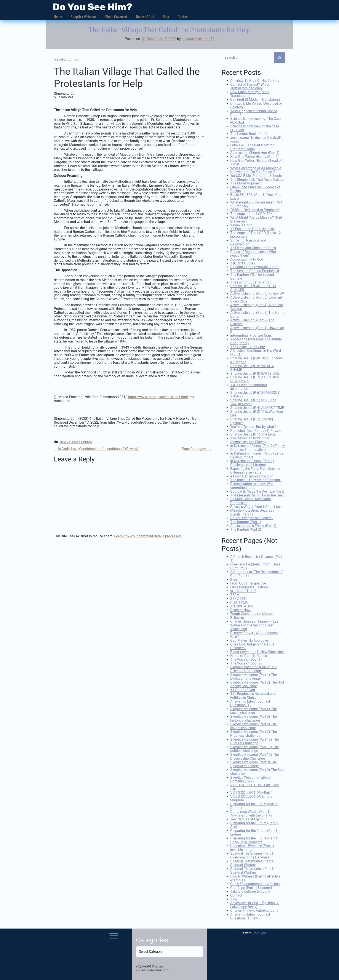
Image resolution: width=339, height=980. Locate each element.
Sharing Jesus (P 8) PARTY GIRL (255, 373)
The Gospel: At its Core (248, 346)
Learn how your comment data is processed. (148, 536)
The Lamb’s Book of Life (249, 133)
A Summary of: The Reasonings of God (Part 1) (257, 573)
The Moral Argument (246, 183)
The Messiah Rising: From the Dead (257, 495)
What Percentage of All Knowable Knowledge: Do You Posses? (256, 169)
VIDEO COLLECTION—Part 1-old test (254, 786)
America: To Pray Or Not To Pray (255, 80)
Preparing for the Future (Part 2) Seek (254, 824)
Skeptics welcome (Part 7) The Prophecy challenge (253, 733)
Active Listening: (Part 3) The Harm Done (257, 314)
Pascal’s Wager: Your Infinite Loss (256, 506)
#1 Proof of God (243, 689)
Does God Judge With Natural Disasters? (253, 646)
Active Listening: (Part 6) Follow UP (257, 293)
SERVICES (238, 598)
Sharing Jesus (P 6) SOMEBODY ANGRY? (255, 394)
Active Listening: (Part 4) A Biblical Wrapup (257, 307)
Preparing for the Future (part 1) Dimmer (254, 805)
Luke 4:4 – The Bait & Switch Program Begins (252, 147)
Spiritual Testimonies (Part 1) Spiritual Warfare (253, 862)
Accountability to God (247, 259)
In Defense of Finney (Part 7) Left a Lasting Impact (257, 455)
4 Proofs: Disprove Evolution (252, 476)
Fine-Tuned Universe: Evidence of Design (255, 188)
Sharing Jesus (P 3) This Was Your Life (257, 413)
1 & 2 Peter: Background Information (249, 386)
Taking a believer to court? (250, 891)
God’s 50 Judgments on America (255, 883)
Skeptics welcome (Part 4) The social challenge (253, 710)
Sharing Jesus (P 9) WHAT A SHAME (252, 367)
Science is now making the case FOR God (255, 128)
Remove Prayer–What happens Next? (254, 634)
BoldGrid (259, 933)
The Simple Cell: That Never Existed (257, 179)
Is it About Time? (243, 590)
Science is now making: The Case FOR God (256, 120)
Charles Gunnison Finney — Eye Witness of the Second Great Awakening (254, 625)
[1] (56, 397)
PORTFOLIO (239, 602)
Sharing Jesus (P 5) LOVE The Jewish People (253, 402)
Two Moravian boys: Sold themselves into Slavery (250, 440)
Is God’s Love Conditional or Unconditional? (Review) (96, 449)
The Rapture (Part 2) (246, 529)
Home (58, 17)
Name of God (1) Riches (249, 655)
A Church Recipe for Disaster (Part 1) (256, 558)
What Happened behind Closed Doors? (254, 113)
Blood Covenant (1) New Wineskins (257, 651)
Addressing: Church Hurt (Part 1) (255, 152)
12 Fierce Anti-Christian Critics (253, 247)
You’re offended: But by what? (253, 426)
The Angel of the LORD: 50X (251, 213)
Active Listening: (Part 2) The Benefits (252, 322)
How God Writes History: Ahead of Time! (256, 162)
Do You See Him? (93, 7)
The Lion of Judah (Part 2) (250, 282)
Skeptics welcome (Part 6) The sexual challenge (253, 726)
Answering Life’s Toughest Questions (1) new (250, 916)
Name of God (145, 17)
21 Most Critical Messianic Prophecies (250, 500)
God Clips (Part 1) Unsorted (251, 887)
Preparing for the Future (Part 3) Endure (254, 832)
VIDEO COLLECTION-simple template (251, 798)
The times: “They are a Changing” (256, 480)
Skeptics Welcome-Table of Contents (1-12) (251, 779)
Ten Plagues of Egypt (246, 819)
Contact (183, 17)
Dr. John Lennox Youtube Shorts (255, 267)
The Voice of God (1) (246, 659)
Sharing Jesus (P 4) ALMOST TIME (257, 407)
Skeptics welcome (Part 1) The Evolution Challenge (253, 676)
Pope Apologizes (197, 449)
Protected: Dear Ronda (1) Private (256, 430)
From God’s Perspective (248, 583)
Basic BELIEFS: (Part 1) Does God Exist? (256, 196)
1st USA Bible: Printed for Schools (256, 175)
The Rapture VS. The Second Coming (252, 276)
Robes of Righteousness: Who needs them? (253, 253)
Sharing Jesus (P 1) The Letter (253, 434)
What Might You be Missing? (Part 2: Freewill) (256, 219)
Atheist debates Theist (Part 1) (253, 525)
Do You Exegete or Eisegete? (252, 518)
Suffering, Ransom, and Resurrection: (248, 242)
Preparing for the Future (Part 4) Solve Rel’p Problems (254, 840)
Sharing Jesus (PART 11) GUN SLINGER (253, 287)
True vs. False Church (76, 442)
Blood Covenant (116, 17)
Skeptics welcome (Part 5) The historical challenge (253, 718)
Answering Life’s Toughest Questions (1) (250, 703)
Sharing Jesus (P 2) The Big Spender (252, 421)
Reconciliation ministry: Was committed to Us (252, 485)
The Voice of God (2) (246, 663)
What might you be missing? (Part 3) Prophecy (256, 204)
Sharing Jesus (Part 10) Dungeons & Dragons (257, 360)
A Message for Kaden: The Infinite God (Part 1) (256, 341)
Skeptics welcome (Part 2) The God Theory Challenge (257, 684)
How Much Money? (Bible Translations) (250, 94)
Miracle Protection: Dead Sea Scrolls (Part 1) (252, 512)
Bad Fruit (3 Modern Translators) (255, 99)
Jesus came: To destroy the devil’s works (256, 139)
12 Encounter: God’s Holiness (252, 228)
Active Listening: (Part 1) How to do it (257, 329)
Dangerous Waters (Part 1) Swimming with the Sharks (251, 813)
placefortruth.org (67, 59)
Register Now (241, 609)
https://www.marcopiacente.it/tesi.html (158, 397)
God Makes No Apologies (249, 640)
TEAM (235, 594)
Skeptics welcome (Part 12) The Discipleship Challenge (254, 756)
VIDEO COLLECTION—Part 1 (252, 792)
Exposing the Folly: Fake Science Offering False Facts (255, 470)
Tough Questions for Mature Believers (252, 615)
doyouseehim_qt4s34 (198, 39)
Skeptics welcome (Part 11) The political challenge (254, 748)
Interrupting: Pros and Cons (251, 335)
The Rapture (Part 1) (246, 521)
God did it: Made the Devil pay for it (257, 491)
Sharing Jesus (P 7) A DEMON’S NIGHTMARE (255, 379)
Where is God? (241, 225)
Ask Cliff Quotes (243, 263)
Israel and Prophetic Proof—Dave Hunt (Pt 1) (255, 566)
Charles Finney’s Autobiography (254, 910)
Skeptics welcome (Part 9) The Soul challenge (257, 771)
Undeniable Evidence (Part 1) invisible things (252, 847)
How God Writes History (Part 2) (254, 156)
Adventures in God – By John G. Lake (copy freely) (255, 904)
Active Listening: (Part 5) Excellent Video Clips (256, 299)
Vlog (234, 899)
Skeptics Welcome (84, 17)
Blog (166, 17)
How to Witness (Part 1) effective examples (255, 878)
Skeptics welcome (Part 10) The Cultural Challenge (254, 741)
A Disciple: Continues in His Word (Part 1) (256, 352)
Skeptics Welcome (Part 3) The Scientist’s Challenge (254, 669)
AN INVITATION (242, 606)
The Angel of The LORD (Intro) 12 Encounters (256, 234)
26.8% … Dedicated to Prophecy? (255, 209)
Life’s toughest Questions (249, 587)
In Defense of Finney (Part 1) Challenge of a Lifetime (252, 462)
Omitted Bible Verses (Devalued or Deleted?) (256, 105)
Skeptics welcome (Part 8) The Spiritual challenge (253, 764)
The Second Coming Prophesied (255, 270)
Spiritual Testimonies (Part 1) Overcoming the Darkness (253, 855)
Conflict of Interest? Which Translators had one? (250, 86)
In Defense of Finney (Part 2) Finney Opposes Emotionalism (258, 447)
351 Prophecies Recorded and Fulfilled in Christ (253, 695)
